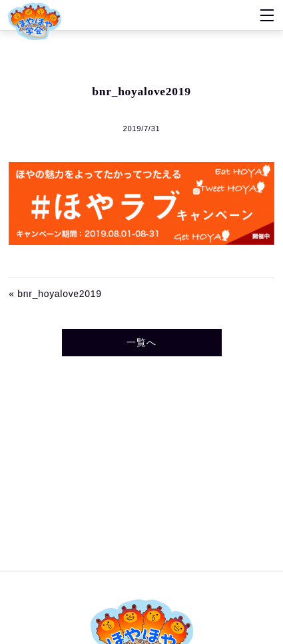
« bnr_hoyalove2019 (55, 294)
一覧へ (141, 342)
